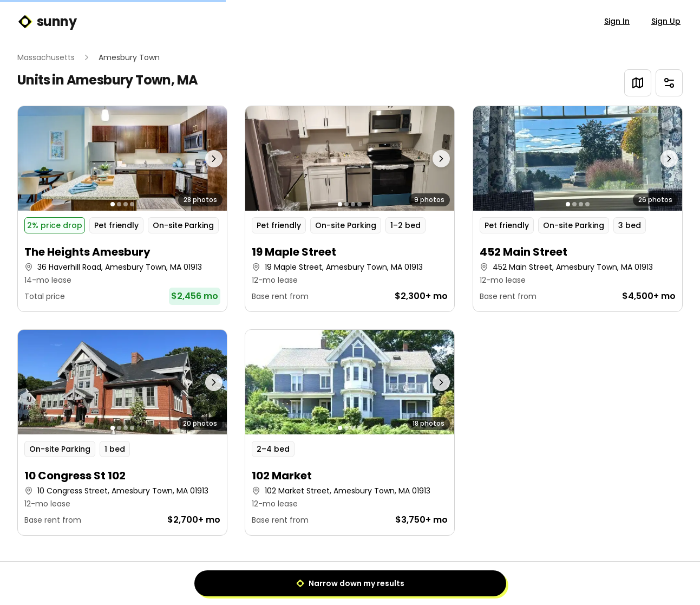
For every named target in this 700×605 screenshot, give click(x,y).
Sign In (617, 21)
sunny (47, 22)
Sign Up (666, 21)
